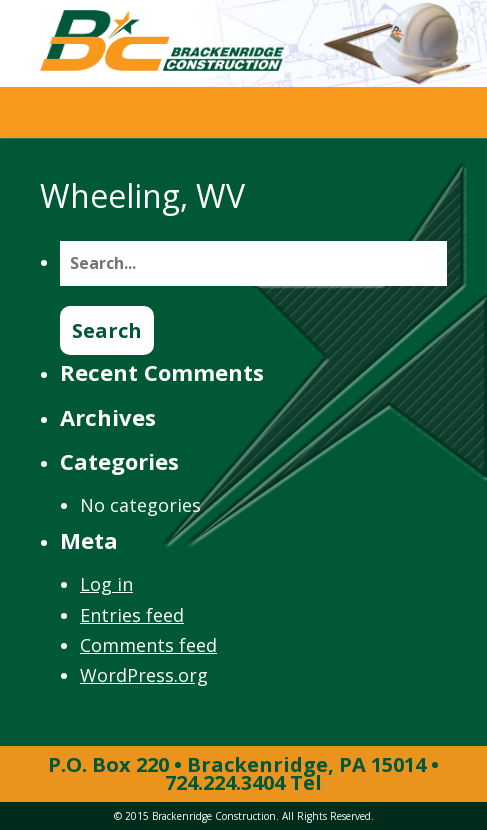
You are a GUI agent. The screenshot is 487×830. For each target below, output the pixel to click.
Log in (106, 584)
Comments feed (148, 645)
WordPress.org (144, 675)
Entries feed (132, 615)
